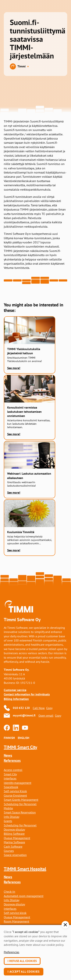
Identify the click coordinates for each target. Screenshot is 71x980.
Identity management (18, 783)
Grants (8, 821)
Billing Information (16, 699)
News (8, 756)
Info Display (12, 817)
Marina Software (14, 842)
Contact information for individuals (27, 694)
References (12, 761)
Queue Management (17, 838)
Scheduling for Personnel (20, 804)
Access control (13, 770)
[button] (65, 925)
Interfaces (10, 778)
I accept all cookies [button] (24, 972)
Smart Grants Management (21, 800)
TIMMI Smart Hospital (25, 869)
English (23, 738)
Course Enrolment (15, 795)
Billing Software (14, 834)
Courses (9, 851)
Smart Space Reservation (20, 812)
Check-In (9, 892)
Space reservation (15, 855)
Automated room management (24, 896)
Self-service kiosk (15, 913)
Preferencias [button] (12, 952)
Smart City (10, 774)
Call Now (39, 708)
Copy (49, 708)
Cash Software (13, 847)
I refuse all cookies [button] (22, 961)
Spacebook (11, 787)
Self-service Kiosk (15, 791)
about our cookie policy (48, 945)
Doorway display (14, 829)
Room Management (16, 921)
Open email (46, 716)
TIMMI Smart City (20, 747)
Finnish (9, 738)
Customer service (15, 690)
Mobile (8, 808)
